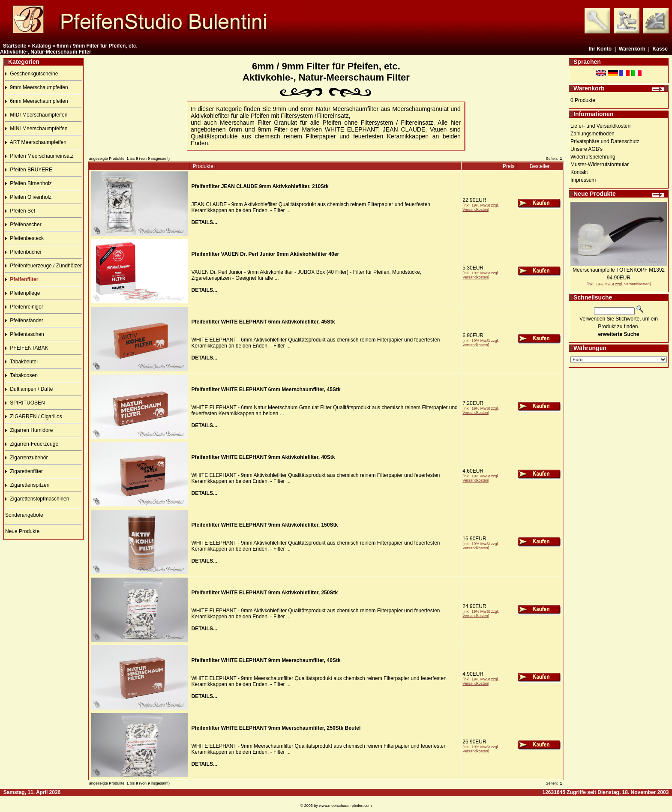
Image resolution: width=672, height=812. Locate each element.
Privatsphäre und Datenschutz (605, 141)
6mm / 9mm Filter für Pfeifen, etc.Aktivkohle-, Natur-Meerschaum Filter (69, 49)
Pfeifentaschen (25, 334)
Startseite (15, 46)
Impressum (583, 180)
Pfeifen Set (20, 211)
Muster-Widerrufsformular (600, 165)
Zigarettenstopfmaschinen (37, 499)
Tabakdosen (21, 375)
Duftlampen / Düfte (29, 389)
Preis (508, 166)
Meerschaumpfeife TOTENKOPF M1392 (619, 270)
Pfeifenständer (24, 321)
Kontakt (579, 172)
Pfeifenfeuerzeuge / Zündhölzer (43, 266)
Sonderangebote (24, 515)
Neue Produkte (22, 531)
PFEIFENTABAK (27, 348)
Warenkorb (632, 49)
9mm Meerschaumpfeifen (37, 87)
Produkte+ (205, 166)
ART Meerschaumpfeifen (36, 142)
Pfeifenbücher (23, 252)
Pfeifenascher (23, 225)
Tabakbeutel (21, 362)
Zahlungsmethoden (592, 134)
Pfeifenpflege (22, 293)
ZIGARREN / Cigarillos (34, 416)
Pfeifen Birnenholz (28, 183)
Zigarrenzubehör (26, 458)
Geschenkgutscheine (31, 74)
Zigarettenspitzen (27, 485)
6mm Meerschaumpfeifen (37, 101)
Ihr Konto (600, 49)
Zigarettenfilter (24, 471)
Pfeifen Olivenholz (28, 197)
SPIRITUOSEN (25, 403)
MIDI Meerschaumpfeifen (36, 115)
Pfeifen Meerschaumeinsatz (39, 156)
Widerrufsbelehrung (593, 157)
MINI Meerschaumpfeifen (36, 129)
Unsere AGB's (586, 149)
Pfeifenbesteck (24, 238)
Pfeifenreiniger (24, 307)
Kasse (660, 49)
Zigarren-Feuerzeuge (32, 444)
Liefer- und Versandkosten (600, 126)
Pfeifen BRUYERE (29, 170)
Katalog (42, 46)
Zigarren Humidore (29, 430)
